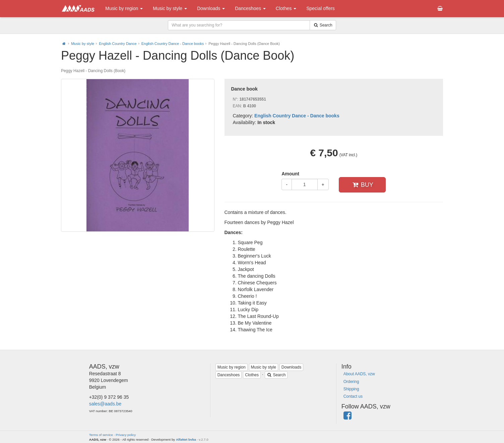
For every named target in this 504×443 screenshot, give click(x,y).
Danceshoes (250, 8)
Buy (362, 185)
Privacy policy (126, 435)
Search (276, 375)
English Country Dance (118, 44)
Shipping (351, 389)
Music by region (124, 8)
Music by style (170, 8)
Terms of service (101, 435)
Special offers (321, 8)
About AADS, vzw (359, 374)
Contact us (353, 396)
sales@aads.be (105, 404)
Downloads (211, 8)
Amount (290, 174)
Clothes (286, 8)
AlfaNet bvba (186, 439)
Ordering (351, 382)
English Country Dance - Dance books (173, 44)
